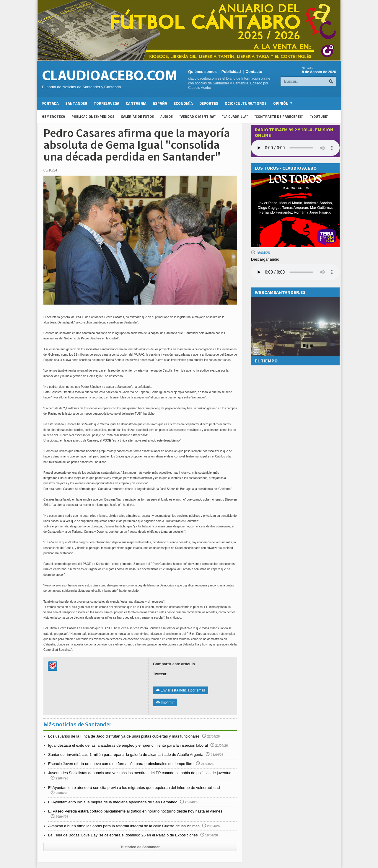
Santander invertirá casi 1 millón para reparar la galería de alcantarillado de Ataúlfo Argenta (126, 755)
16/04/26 (260, 253)
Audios (167, 116)
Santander (76, 103)
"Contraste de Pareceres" (279, 116)
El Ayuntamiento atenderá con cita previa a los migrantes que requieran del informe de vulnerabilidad (134, 788)
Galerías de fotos (137, 116)
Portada (50, 103)
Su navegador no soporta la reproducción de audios (295, 272)
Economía (183, 103)
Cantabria (136, 103)
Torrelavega (106, 103)
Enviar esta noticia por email (181, 690)
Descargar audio (265, 259)
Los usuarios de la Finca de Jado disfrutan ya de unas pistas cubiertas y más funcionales (124, 736)
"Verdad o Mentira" (197, 116)
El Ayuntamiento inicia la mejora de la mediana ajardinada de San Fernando (113, 802)
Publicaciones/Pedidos (93, 116)
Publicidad (231, 72)
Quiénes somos (202, 72)
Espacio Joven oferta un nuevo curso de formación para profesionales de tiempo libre (121, 764)
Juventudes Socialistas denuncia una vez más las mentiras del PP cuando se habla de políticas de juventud (140, 773)
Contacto (254, 72)
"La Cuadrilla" (235, 116)
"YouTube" (319, 116)
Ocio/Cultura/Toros (246, 103)
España (160, 103)
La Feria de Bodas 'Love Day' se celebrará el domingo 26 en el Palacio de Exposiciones (123, 835)
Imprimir (165, 702)
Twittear (160, 674)
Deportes (209, 103)
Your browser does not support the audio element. (295, 148)
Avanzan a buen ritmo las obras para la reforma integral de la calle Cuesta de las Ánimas (124, 826)
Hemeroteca (53, 116)
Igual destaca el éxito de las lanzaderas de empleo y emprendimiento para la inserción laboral (128, 745)
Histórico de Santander (140, 847)
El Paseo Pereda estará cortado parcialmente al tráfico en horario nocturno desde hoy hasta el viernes (135, 811)
